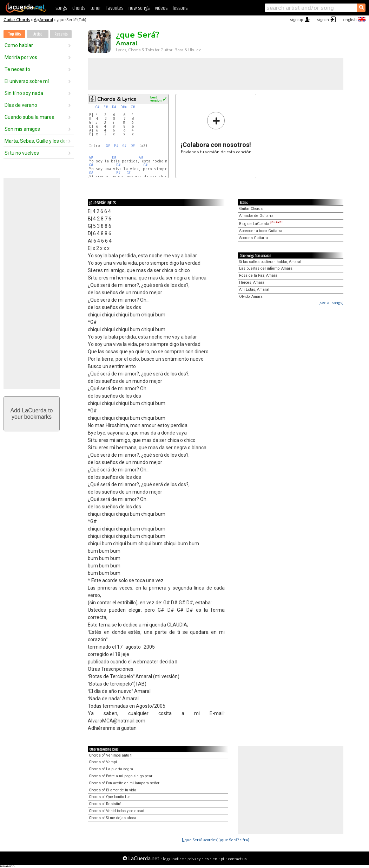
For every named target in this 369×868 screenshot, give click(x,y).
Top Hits (14, 34)
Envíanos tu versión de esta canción (216, 133)
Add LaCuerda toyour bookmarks (32, 414)
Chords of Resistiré (105, 804)
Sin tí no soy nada (24, 93)
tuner (96, 8)
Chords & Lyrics (117, 99)
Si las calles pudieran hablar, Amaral (270, 262)
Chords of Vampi (103, 762)
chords (79, 8)
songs (61, 8)
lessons (180, 8)
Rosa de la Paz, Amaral (259, 275)
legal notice (173, 859)
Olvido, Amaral (251, 297)
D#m (123, 107)
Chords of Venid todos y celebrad (117, 811)
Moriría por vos (21, 57)
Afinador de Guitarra (256, 216)
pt (223, 859)
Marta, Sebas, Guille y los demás (36, 141)
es (207, 859)
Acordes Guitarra (253, 238)
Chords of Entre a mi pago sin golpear (121, 776)
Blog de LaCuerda (261, 224)
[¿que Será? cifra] (234, 840)
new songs (139, 8)
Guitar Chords (17, 20)
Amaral (46, 20)
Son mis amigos (22, 129)
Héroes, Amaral (252, 282)
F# (106, 107)
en (215, 859)
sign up (296, 20)
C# (133, 107)
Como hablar (19, 45)
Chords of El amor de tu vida (113, 790)
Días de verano (21, 105)
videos (161, 8)
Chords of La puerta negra (111, 769)
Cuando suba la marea (29, 117)
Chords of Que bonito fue (110, 797)
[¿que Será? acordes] (200, 840)
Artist (38, 34)
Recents (61, 34)
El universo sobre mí (27, 81)
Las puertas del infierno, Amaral (266, 268)
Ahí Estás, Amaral (254, 290)
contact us (237, 859)
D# (114, 107)
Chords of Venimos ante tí (111, 755)
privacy (194, 859)
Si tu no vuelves (22, 153)
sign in (323, 20)
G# (97, 107)
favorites (115, 8)
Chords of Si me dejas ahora (113, 818)
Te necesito (17, 69)
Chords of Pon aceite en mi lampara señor (124, 783)
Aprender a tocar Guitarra (261, 231)
